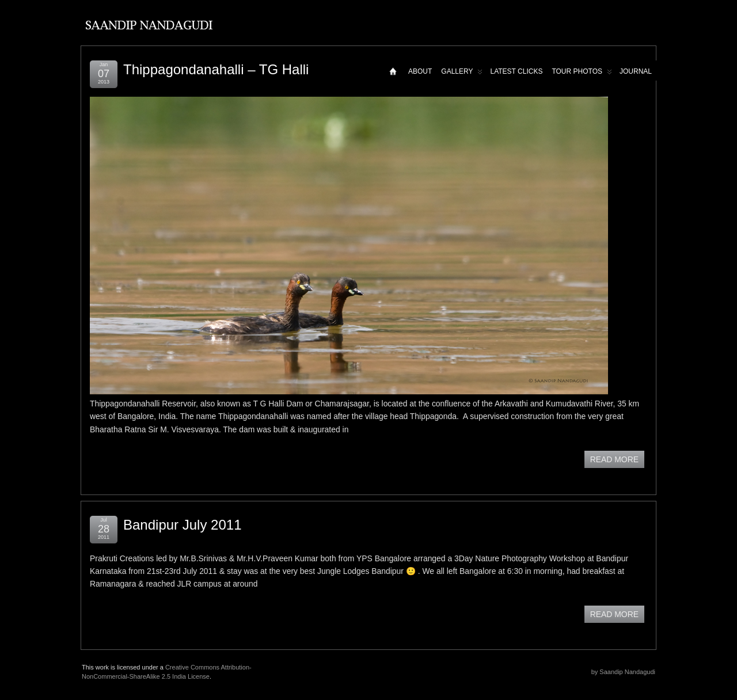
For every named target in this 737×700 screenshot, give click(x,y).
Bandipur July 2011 (182, 525)
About (420, 71)
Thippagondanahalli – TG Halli (216, 69)
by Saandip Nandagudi (623, 672)
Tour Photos (582, 74)
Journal (636, 71)
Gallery (462, 74)
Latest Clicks (516, 71)
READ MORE (614, 459)
